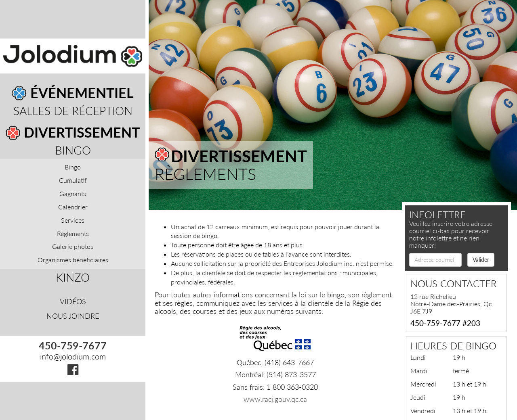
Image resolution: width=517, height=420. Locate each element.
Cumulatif (73, 181)
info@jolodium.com (73, 357)
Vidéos (73, 301)
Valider (481, 260)
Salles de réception (73, 111)
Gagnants (73, 193)
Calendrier (73, 207)
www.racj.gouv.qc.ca (275, 399)
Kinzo (73, 278)
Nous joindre (73, 316)
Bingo (73, 150)
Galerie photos (73, 247)
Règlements (73, 233)
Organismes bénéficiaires (73, 260)
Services (73, 220)
